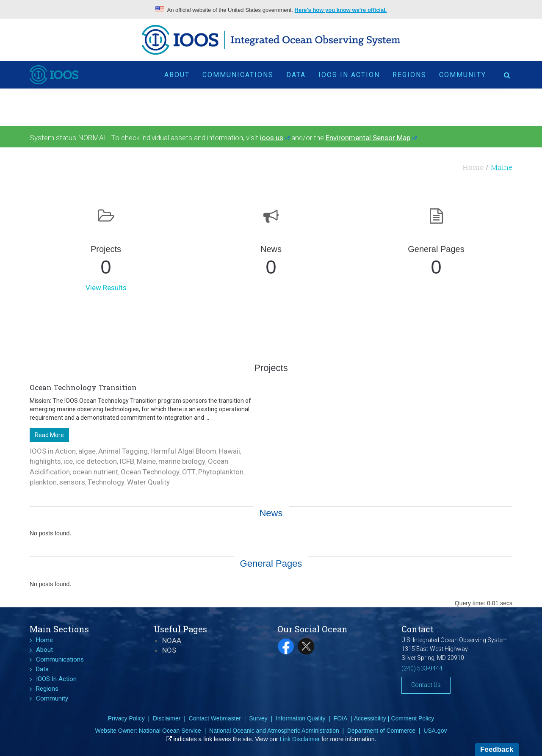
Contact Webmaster (215, 718)
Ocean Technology (150, 472)
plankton (43, 482)
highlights (45, 461)
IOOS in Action (53, 451)
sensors (72, 482)
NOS (169, 650)
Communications (238, 75)
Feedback (497, 749)
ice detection (96, 461)
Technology (106, 482)
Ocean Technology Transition (83, 387)
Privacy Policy (126, 718)
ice (68, 461)
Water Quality (148, 482)
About (177, 75)
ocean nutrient (95, 472)
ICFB (127, 461)
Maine (146, 461)
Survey (258, 718)
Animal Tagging (123, 451)
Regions (409, 75)
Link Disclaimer (300, 739)
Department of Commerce (381, 731)
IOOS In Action (349, 75)
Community (463, 75)
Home (473, 167)
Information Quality (301, 718)
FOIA (341, 718)
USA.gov (435, 731)
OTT (189, 472)
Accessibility (370, 718)
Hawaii (230, 451)
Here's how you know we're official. (341, 10)
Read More (49, 435)
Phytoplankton (221, 472)
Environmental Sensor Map (371, 138)
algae (87, 451)
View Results (106, 288)
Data (296, 75)
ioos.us (275, 138)
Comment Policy (412, 718)
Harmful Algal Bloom (183, 451)
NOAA (172, 640)
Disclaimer (167, 718)
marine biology (182, 461)
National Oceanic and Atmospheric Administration (274, 731)
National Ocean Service (170, 731)
